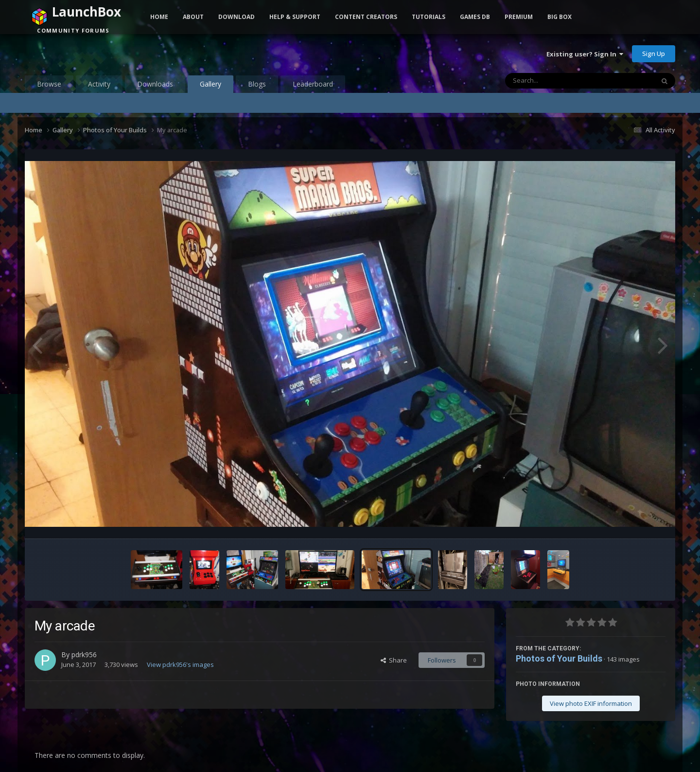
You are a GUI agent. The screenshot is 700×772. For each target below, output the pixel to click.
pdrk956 (84, 655)
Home (159, 17)
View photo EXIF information (591, 703)
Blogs (257, 84)
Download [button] (236, 17)
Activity (99, 84)
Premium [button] (519, 17)
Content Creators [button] (366, 17)
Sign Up (654, 54)
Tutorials (429, 17)
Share (394, 660)
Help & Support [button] (295, 17)
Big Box (560, 17)
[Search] (554, 81)
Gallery (210, 86)
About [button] (193, 17)
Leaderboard (313, 84)
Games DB (475, 17)
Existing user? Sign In (585, 54)
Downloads (155, 84)
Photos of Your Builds (559, 658)
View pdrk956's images (180, 664)
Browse (49, 84)
